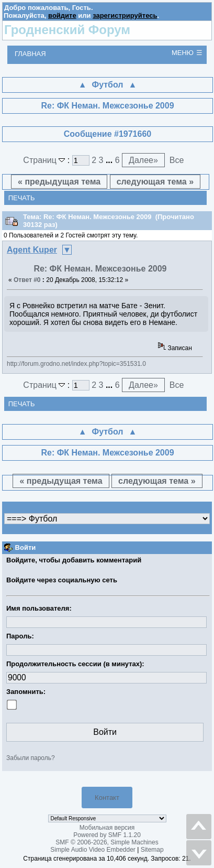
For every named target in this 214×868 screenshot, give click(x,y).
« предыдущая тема (59, 182)
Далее (143, 160)
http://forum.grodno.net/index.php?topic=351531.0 (76, 364)
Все (177, 160)
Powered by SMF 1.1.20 (107, 835)
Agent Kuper (32, 250)
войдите (62, 15)
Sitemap (152, 850)
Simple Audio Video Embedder (93, 850)
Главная (30, 54)
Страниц (45, 160)
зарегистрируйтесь (125, 15)
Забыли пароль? (31, 758)
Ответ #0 (27, 280)
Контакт (107, 798)
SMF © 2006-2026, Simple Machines (107, 842)
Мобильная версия (107, 828)
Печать (22, 198)
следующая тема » (155, 182)
